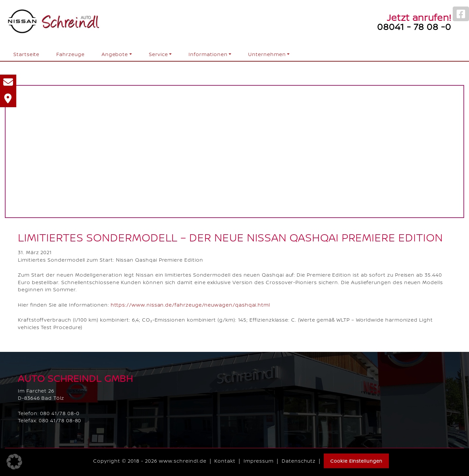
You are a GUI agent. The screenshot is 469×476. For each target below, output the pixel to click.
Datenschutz (299, 461)
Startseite (26, 54)
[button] (14, 462)
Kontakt (225, 461)
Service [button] (158, 54)
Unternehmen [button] (267, 54)
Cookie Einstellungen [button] (356, 461)
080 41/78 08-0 (60, 413)
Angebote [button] (115, 54)
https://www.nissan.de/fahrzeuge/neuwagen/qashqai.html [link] (190, 305)
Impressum (259, 461)
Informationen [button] (208, 54)
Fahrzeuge (70, 54)
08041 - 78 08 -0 (414, 26)
